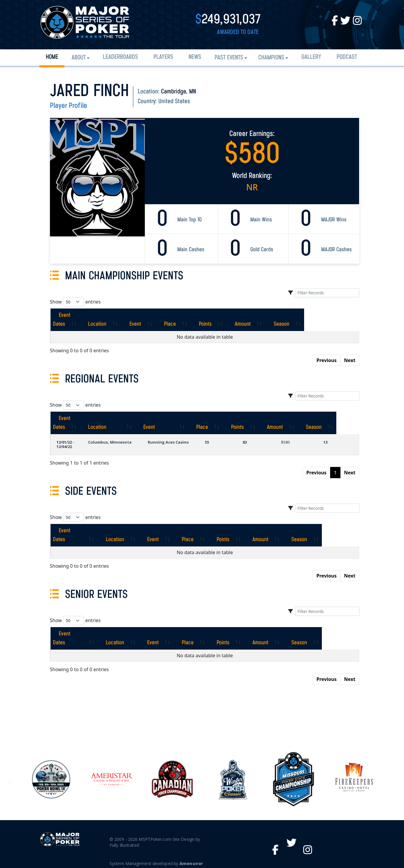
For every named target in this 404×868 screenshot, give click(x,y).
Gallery (311, 57)
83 (254, 433)
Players (163, 57)
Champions (271, 58)
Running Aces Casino (177, 433)
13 (329, 433)
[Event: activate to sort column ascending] (171, 315)
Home (52, 57)
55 (219, 433)
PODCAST (347, 57)
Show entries (75, 302)
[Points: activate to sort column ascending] (251, 315)
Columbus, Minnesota (115, 433)
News (195, 57)
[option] (233, 753)
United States (174, 102)
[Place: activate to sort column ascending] (211, 315)
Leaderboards (120, 57)
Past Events (229, 58)
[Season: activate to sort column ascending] (337, 315)
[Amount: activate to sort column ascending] (293, 315)
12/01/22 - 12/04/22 (65, 435)
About (79, 58)
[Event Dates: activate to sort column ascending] (78, 315)
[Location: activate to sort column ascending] (128, 315)
